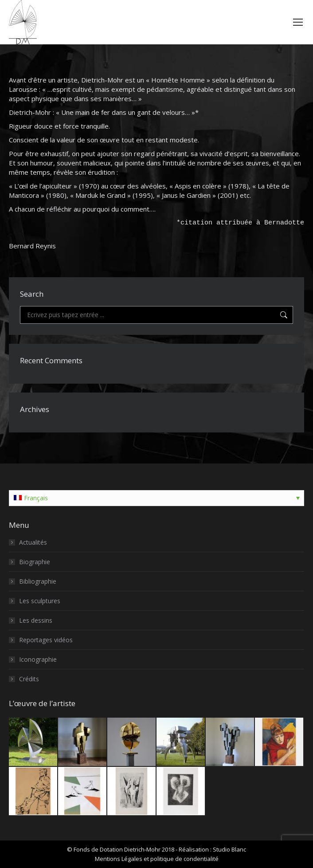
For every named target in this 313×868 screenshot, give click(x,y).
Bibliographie (38, 581)
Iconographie (38, 659)
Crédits (29, 679)
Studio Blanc (229, 849)
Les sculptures (40, 601)
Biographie (35, 562)
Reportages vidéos (46, 640)
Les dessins (36, 620)
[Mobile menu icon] (298, 22)
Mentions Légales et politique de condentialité (157, 859)
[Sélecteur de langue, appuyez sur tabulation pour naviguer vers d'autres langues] (156, 498)
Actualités (33, 542)
